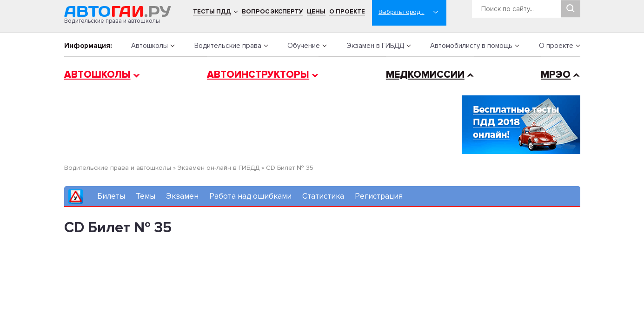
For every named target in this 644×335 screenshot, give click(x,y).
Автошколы (149, 46)
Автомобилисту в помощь (471, 46)
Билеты (111, 196)
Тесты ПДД (212, 12)
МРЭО (556, 75)
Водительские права (228, 46)
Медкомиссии (425, 75)
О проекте (347, 12)
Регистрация (379, 196)
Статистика (323, 196)
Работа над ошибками (250, 196)
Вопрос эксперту (272, 12)
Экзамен (182, 196)
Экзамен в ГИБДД (375, 46)
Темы (146, 196)
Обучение (304, 46)
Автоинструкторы (258, 75)
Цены (316, 12)
